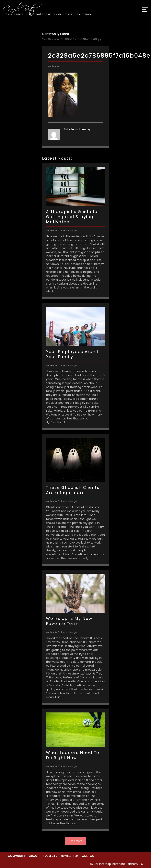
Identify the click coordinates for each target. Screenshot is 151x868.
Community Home (56, 34)
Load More (76, 841)
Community (17, 856)
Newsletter (69, 856)
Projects (50, 856)
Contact (89, 856)
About (34, 856)
